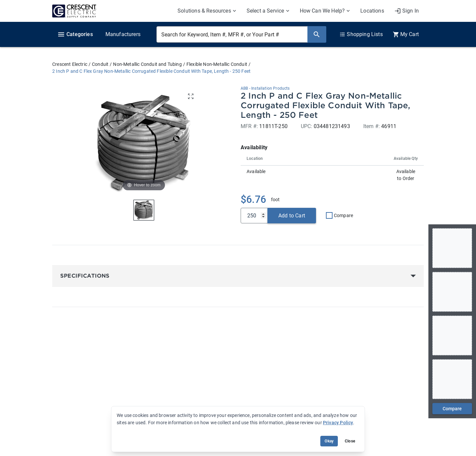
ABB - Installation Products (265, 88)
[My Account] (407, 11)
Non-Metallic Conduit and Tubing (147, 64)
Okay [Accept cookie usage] (329, 441)
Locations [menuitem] (372, 11)
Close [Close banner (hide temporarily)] (350, 441)
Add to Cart (292, 216)
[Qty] (254, 216)
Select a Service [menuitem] (265, 11)
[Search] (317, 34)
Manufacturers (123, 34)
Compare (343, 215)
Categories (75, 34)
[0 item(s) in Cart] (406, 34)
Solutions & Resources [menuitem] (204, 11)
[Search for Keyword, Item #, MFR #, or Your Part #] (232, 34)
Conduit (100, 64)
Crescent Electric (70, 64)
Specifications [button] (85, 276)
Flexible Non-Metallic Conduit (217, 64)
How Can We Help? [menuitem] (322, 11)
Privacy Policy (338, 423)
